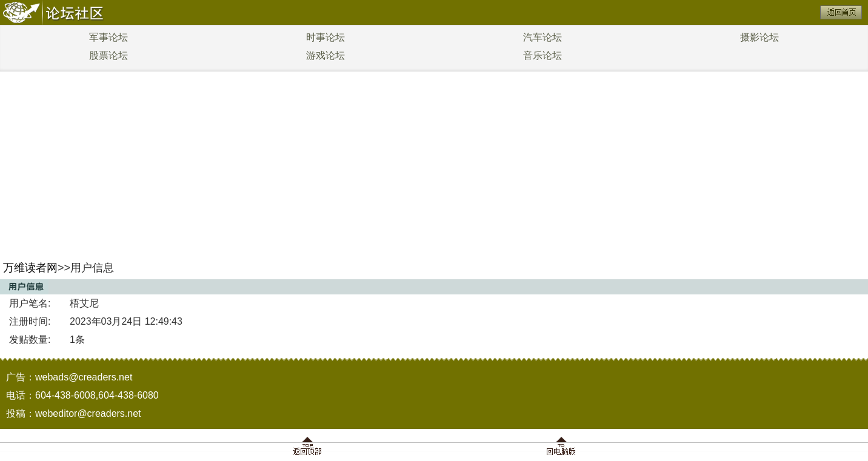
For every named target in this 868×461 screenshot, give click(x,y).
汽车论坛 (542, 37)
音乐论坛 (542, 55)
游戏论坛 (326, 55)
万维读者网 (30, 268)
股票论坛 (109, 55)
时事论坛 (326, 37)
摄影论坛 (760, 37)
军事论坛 (109, 37)
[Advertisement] (434, 162)
